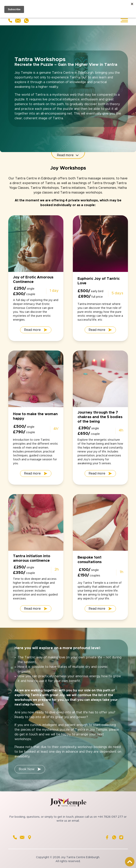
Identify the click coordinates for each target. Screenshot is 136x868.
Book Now (30, 769)
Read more (68, 155)
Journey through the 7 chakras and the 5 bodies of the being (100, 417)
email (75, 821)
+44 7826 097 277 (110, 817)
